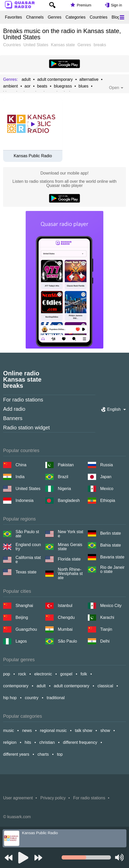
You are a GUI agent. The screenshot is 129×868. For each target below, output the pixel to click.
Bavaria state (112, 557)
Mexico (107, 489)
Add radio (14, 409)
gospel (66, 674)
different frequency (80, 742)
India (20, 477)
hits (28, 742)
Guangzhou (26, 629)
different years (16, 754)
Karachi (107, 617)
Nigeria (64, 489)
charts (43, 754)
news (27, 731)
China (21, 465)
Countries (98, 17)
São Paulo (67, 641)
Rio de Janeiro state (112, 570)
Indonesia (24, 500)
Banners (13, 418)
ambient (10, 86)
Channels (35, 17)
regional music (53, 731)
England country (28, 547)
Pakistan (66, 465)
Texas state (26, 572)
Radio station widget (26, 428)
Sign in (116, 5)
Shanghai (24, 606)
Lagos (21, 641)
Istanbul (65, 606)
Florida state (69, 559)
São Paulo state (27, 534)
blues (83, 86)
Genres (54, 17)
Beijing (22, 617)
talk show (84, 731)
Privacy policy (53, 798)
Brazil (63, 477)
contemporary (16, 686)
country (32, 698)
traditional (56, 698)
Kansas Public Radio (33, 156)
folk (84, 674)
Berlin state (111, 533)
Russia (107, 465)
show (105, 731)
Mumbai (65, 629)
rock (22, 674)
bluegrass (63, 86)
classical (105, 686)
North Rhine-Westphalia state (70, 574)
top (60, 754)
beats (42, 86)
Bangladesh (69, 500)
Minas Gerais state (70, 547)
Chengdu (66, 617)
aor (28, 86)
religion (10, 742)
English (114, 409)
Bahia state (111, 545)
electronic (43, 674)
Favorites (13, 17)
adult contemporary (55, 80)
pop (7, 674)
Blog (116, 17)
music (9, 731)
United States (28, 489)
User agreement (18, 798)
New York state (70, 534)
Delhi (105, 641)
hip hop (10, 698)
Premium (84, 5)
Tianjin (106, 629)
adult (26, 80)
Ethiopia (108, 500)
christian (47, 742)
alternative (89, 80)
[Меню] (122, 17)
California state (28, 560)
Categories (76, 17)
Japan (106, 477)
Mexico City (111, 606)
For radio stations (23, 400)
